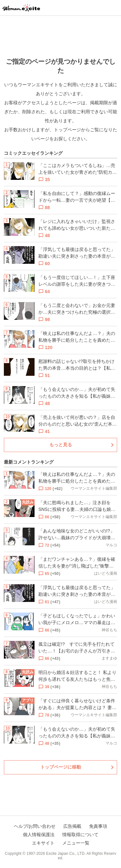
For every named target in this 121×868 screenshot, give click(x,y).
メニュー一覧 (76, 843)
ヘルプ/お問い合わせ (35, 826)
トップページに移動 (61, 767)
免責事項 (98, 826)
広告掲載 (72, 826)
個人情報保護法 (39, 835)
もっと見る (61, 445)
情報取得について (80, 835)
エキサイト (43, 843)
